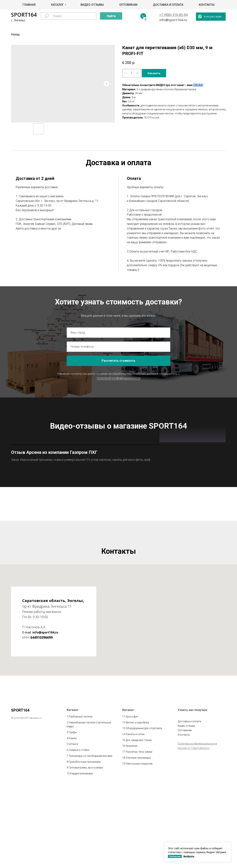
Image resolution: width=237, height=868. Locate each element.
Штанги (73, 825)
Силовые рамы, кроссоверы (86, 849)
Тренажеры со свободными (86, 837)
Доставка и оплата (168, 5)
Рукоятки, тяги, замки (139, 833)
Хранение (132, 827)
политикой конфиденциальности (119, 378)
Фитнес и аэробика (137, 804)
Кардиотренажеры (82, 855)
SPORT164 (24, 15)
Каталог (57, 5)
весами (108, 837)
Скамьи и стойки (79, 831)
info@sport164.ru (173, 20)
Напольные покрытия (139, 845)
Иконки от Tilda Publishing (194, 829)
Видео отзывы (92, 5)
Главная (29, 5)
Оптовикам (128, 5)
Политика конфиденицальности (197, 825)
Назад (15, 34)
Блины (73, 819)
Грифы (73, 813)
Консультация (213, 16)
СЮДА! (198, 85)
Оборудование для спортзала (144, 810)
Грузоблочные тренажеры (85, 843)
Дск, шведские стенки (139, 821)
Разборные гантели (81, 798)
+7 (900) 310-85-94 (173, 15)
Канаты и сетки (135, 815)
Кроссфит (132, 798)
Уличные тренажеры (138, 839)
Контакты (207, 5)
